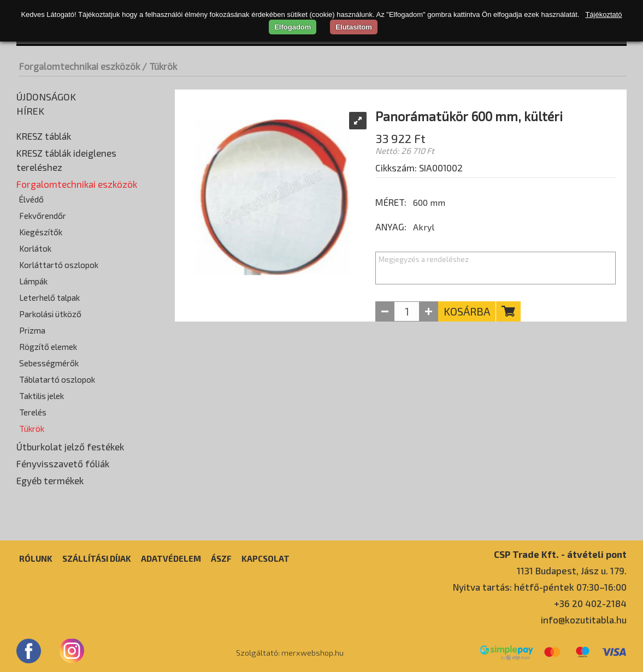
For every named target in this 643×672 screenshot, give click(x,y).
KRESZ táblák (44, 136)
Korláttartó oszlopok (59, 265)
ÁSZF (221, 558)
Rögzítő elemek (48, 347)
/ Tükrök (160, 66)
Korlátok (35, 248)
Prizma (32, 330)
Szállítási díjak (97, 558)
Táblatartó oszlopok (57, 379)
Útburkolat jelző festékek (70, 447)
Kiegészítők (41, 232)
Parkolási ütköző (50, 314)
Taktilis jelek (42, 396)
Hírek (30, 111)
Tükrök (32, 429)
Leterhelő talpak (49, 298)
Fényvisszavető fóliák (63, 463)
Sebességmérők (49, 363)
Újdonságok (46, 97)
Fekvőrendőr (43, 216)
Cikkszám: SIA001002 (419, 168)
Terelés (33, 412)
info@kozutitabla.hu (584, 620)
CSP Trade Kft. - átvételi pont (560, 554)
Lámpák (33, 281)
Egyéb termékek (50, 480)
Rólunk (36, 558)
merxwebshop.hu (312, 653)
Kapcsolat (266, 558)
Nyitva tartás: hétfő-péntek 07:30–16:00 (540, 587)
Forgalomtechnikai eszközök (79, 66)
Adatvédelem (171, 558)
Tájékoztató (603, 14)
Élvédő (31, 199)
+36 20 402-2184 (590, 603)
